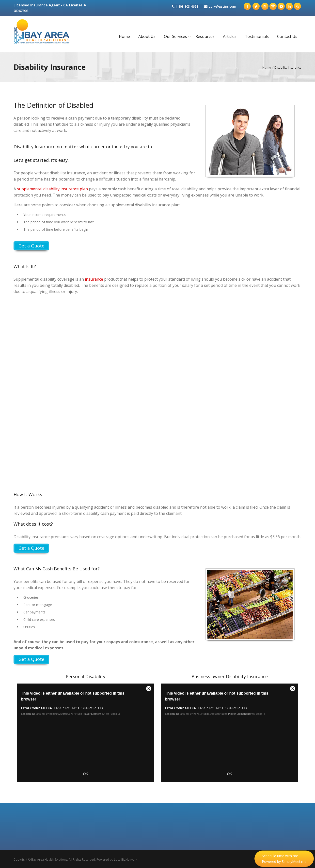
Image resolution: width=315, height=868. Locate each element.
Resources (205, 36)
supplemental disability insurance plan (52, 189)
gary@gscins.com (224, 6)
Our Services (175, 36)
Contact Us (287, 36)
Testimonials (257, 36)
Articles (230, 36)
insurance (94, 279)
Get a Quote (31, 246)
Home (124, 36)
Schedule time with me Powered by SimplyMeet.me (284, 859)
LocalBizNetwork (126, 860)
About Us (147, 36)
